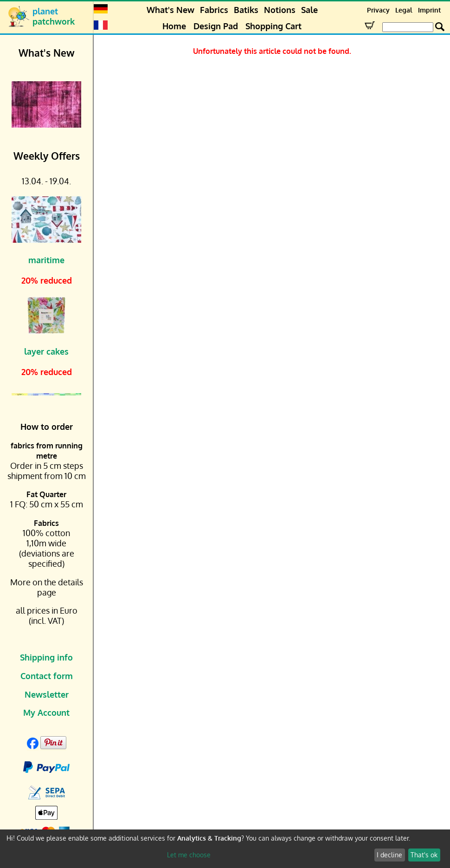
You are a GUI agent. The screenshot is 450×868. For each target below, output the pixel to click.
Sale (309, 10)
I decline (389, 855)
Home (174, 26)
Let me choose (189, 855)
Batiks (246, 10)
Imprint (429, 10)
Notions (280, 10)
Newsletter (47, 694)
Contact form (47, 676)
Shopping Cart (273, 26)
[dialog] (225, 849)
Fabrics (214, 10)
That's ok (424, 855)
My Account (46, 713)
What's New (170, 10)
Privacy (378, 10)
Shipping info (46, 657)
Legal (404, 10)
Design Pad (216, 26)
